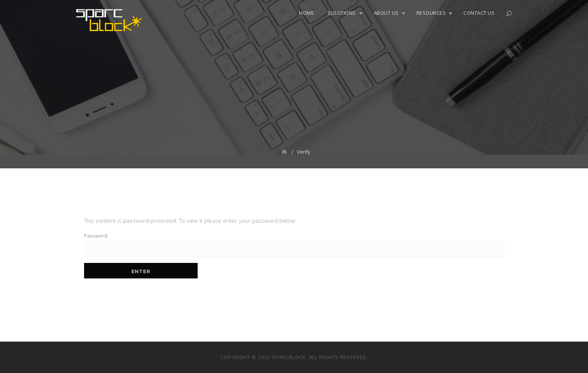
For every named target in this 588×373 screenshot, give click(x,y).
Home (306, 13)
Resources (431, 13)
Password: (294, 245)
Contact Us (479, 13)
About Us (386, 13)
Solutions (342, 13)
